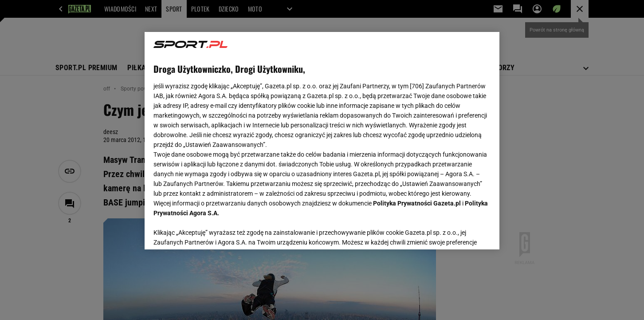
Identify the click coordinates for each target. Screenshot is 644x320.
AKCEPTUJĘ (461, 232)
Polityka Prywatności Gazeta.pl (417, 203)
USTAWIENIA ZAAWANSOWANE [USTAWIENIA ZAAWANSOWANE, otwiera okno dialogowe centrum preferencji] (211, 232)
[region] (322, 141)
